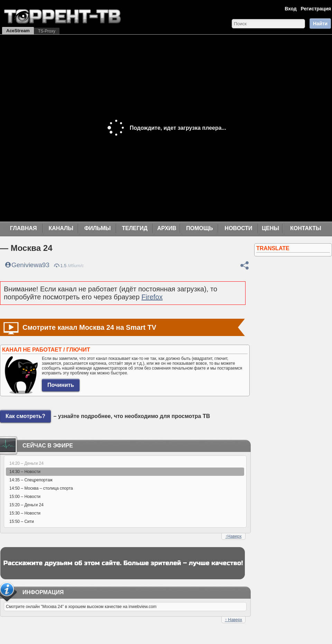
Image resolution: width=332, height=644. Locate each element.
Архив (167, 228)
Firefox (152, 297)
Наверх (234, 536)
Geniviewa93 (30, 265)
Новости (239, 228)
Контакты (306, 228)
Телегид (135, 228)
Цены (270, 228)
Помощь (200, 228)
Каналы (61, 228)
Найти (320, 24)
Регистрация (316, 9)
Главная (24, 228)
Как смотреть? (25, 416)
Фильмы (98, 228)
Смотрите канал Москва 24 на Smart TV (89, 327)
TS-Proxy (47, 31)
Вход (291, 9)
